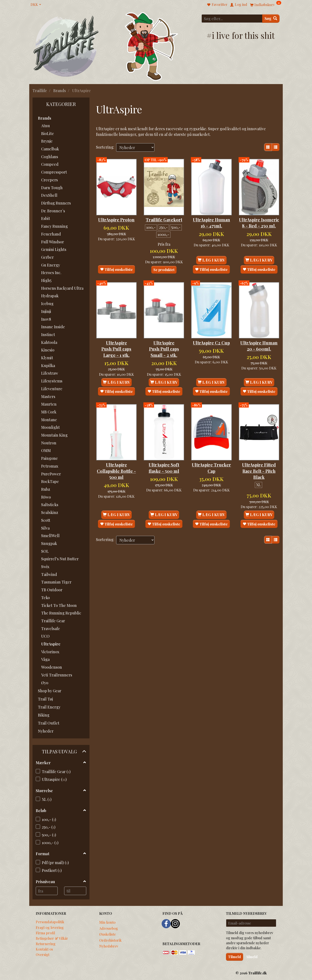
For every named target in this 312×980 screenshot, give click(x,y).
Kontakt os (44, 949)
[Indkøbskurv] (266, 4)
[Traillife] (66, 46)
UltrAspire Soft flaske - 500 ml (164, 461)
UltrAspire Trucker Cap (211, 461)
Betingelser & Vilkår (52, 938)
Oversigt (43, 954)
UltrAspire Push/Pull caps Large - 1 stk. (116, 348)
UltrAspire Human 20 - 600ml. (259, 348)
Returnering (46, 944)
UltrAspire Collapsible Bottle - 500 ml (116, 464)
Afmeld (252, 957)
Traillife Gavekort (164, 216)
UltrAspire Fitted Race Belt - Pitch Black (259, 464)
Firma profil (45, 933)
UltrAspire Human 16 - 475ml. (211, 220)
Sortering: (105, 147)
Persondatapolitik (50, 922)
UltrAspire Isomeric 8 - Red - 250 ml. (259, 220)
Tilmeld (235, 957)
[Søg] (271, 19)
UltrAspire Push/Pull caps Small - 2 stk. (164, 348)
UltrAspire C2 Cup (211, 345)
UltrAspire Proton (116, 216)
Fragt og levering (50, 927)
